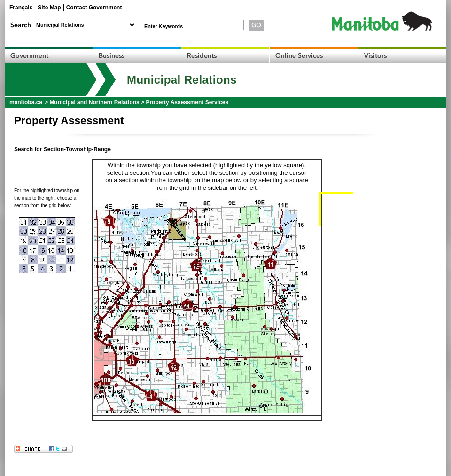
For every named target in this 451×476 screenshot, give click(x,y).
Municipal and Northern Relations (94, 102)
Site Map (49, 8)
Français (21, 8)
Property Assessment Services (187, 102)
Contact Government (94, 8)
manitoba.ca (26, 102)
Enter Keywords (163, 26)
